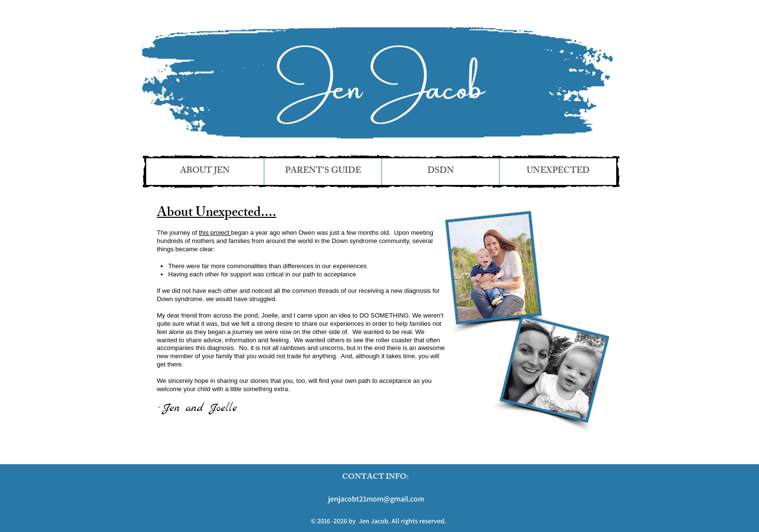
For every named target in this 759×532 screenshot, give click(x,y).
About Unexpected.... (217, 214)
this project (215, 233)
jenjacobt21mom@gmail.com (376, 499)
